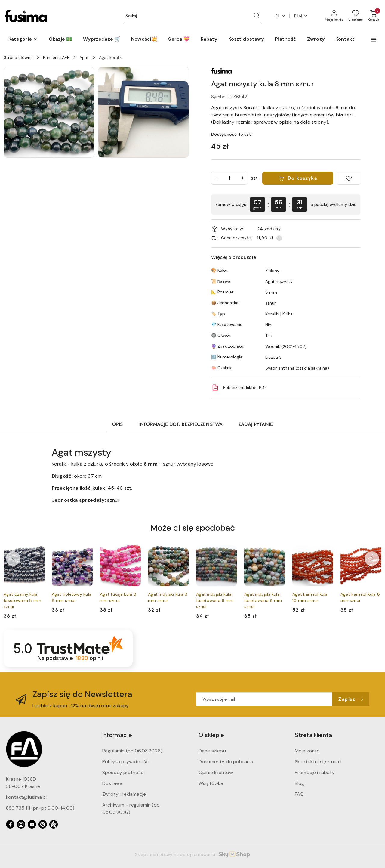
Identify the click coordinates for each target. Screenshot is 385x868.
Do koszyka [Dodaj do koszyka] (298, 178)
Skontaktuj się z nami (318, 762)
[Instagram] (21, 824)
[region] (286, 205)
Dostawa (112, 783)
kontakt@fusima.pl (26, 797)
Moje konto (307, 751)
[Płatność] (286, 39)
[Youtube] (32, 824)
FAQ (299, 794)
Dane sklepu (212, 751)
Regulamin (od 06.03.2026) (132, 751)
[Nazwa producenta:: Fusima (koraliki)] (222, 70)
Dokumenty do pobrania (226, 762)
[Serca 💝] (179, 39)
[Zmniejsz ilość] (216, 178)
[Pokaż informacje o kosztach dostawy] (279, 238)
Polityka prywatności (126, 762)
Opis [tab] (118, 424)
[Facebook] (10, 824)
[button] (23, 39)
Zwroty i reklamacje (124, 794)
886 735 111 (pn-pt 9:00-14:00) (40, 808)
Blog (300, 783)
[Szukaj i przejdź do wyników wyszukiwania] (257, 16)
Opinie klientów (216, 772)
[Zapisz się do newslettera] (264, 699)
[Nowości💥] (144, 39)
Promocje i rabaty (315, 772)
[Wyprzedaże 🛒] (102, 39)
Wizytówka (211, 783)
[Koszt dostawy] (246, 39)
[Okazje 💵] (60, 39)
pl (280, 16)
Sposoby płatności (123, 772)
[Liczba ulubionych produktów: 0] (356, 16)
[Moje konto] (334, 16)
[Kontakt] (345, 39)
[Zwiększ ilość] (242, 178)
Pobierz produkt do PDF (239, 388)
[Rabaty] (209, 39)
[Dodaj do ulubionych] (349, 178)
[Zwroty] (316, 39)
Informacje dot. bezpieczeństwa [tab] (180, 424)
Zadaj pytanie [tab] (256, 424)
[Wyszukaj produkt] (192, 16)
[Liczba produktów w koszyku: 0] (373, 16)
